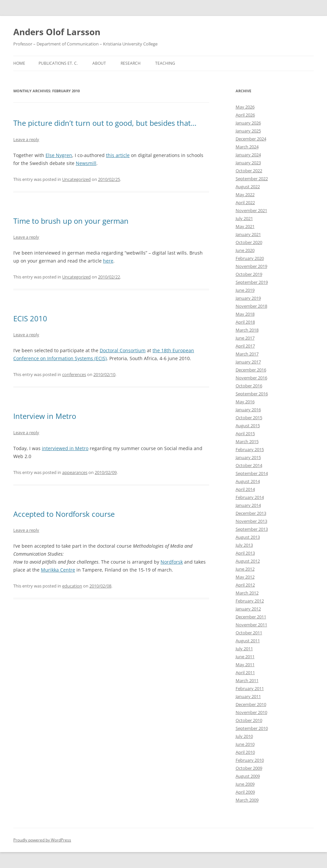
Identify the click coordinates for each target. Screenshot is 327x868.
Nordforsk (172, 562)
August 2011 (248, 641)
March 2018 (247, 330)
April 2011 (245, 672)
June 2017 (245, 338)
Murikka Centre (58, 570)
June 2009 (245, 784)
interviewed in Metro (65, 448)
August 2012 (248, 561)
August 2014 (248, 481)
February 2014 (250, 497)
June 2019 (245, 290)
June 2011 (245, 657)
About (99, 63)
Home (19, 63)
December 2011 (251, 617)
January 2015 (248, 457)
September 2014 (252, 473)
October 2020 (249, 242)
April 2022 (245, 202)
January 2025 (248, 131)
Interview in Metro (45, 416)
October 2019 (249, 274)
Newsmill (86, 163)
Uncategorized (76, 179)
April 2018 (245, 322)
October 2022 (249, 171)
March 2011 (247, 680)
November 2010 (251, 712)
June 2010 (245, 744)
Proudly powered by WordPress (42, 840)
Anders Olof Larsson (57, 32)
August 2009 (248, 776)
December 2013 (251, 513)
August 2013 (248, 537)
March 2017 (247, 354)
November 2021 (251, 210)
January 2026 (248, 123)
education (72, 586)
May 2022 (245, 195)
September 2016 (252, 394)
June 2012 (245, 569)
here (108, 261)
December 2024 (251, 139)
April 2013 (245, 553)
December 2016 (251, 370)
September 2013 (252, 529)
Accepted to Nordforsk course (64, 514)
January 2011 (248, 696)
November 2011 (251, 625)
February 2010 (250, 760)
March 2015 (247, 441)
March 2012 (247, 593)
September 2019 (252, 282)
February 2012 (250, 601)
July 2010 (244, 736)
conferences (74, 374)
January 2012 (248, 609)
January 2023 (248, 163)
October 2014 (249, 465)
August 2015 (248, 426)
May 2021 (245, 226)
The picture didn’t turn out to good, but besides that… (105, 123)
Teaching (165, 63)
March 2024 (247, 147)
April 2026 (245, 115)
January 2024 (248, 155)
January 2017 (248, 362)
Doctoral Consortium (123, 350)
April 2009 (245, 792)
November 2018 (251, 306)
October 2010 (249, 720)
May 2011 (245, 665)
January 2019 (248, 298)
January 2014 (248, 505)
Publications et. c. (58, 63)
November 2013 (251, 521)
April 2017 (245, 346)
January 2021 (248, 234)
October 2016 (249, 386)
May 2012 (245, 577)
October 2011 (249, 633)
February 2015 (250, 449)
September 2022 (252, 179)
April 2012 (245, 585)
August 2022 (248, 187)
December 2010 (251, 704)
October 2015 (249, 418)
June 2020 (245, 250)
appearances (75, 472)
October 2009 (249, 768)
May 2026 (245, 107)
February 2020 (250, 258)
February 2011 (250, 688)
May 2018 (245, 314)
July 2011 (244, 649)
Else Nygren (59, 155)
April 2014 (245, 489)
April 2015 (245, 434)
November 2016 (251, 378)
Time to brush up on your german (71, 221)
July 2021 (244, 218)
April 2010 (245, 752)
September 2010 (252, 728)
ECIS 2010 (30, 318)
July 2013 (244, 545)
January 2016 (248, 410)
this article (118, 155)
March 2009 (247, 800)
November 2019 (251, 266)
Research (131, 63)
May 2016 (245, 402)
